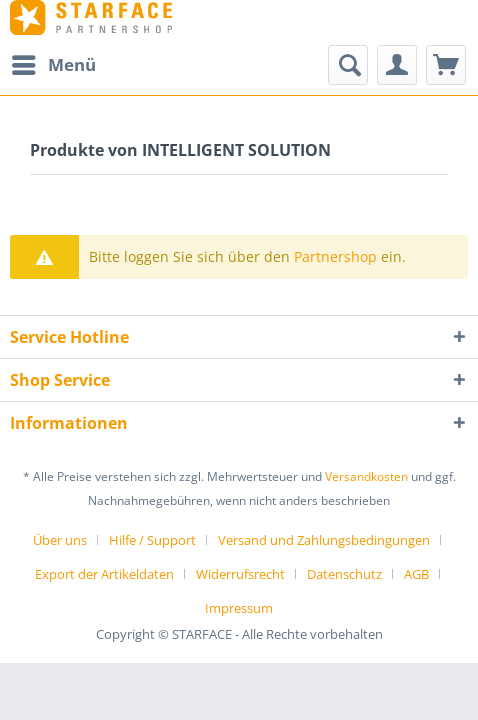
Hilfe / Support (152, 540)
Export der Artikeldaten (104, 574)
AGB (416, 574)
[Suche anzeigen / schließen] (348, 65)
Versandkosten (366, 476)
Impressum (239, 608)
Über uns (60, 540)
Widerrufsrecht (240, 574)
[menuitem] (53, 65)
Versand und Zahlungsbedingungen (324, 540)
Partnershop (335, 256)
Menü (54, 62)
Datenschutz (344, 574)
